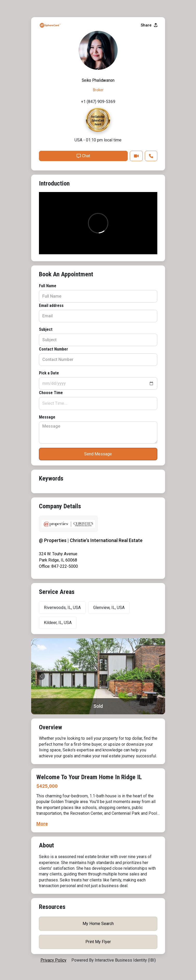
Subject (46, 329)
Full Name (48, 286)
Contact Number (53, 349)
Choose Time (51, 393)
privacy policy (53, 960)
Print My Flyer (98, 942)
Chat (83, 156)
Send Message (98, 454)
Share (149, 25)
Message (47, 417)
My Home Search (98, 924)
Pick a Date (49, 373)
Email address (51, 306)
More (42, 824)
